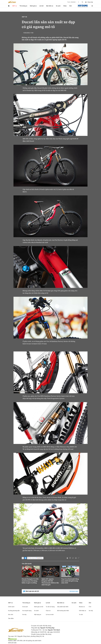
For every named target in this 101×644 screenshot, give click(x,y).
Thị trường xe (23, 6)
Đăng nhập (90, 2)
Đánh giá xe (33, 6)
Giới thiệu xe (83, 611)
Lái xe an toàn (50, 614)
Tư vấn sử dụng (50, 607)
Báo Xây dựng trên (35, 558)
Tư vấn (81, 614)
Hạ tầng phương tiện (14, 611)
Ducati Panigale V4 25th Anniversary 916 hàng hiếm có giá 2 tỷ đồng (30, 581)
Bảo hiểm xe (50, 6)
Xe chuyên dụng (27, 611)
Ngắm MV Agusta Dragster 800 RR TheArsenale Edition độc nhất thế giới (50, 582)
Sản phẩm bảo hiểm (63, 607)
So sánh (36, 611)
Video (65, 6)
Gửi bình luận (74, 591)
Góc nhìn (11, 614)
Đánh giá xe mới (39, 607)
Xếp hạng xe (38, 614)
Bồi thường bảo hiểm (63, 611)
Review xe (82, 607)
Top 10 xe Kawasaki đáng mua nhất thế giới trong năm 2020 (70, 581)
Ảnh (71, 6)
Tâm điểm (11, 618)
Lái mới (41, 6)
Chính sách (11, 607)
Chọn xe (48, 611)
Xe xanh (58, 6)
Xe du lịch (25, 607)
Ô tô (90, 607)
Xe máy (24, 614)
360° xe (14, 6)
